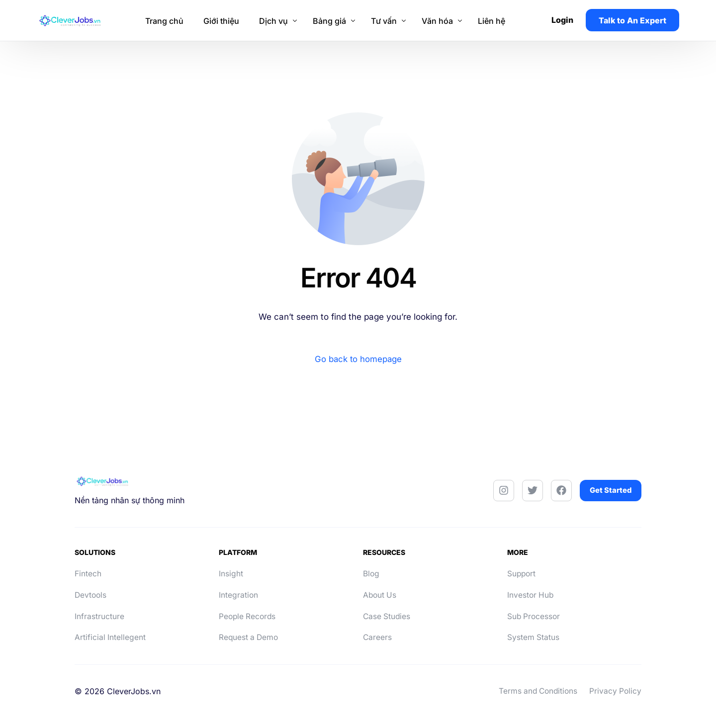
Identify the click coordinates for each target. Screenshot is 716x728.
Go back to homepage (358, 359)
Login (564, 20)
